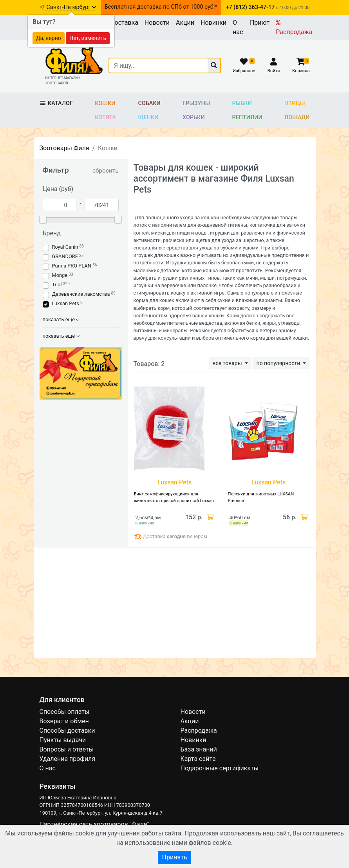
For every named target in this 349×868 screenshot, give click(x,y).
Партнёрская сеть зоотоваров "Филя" (94, 824)
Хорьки (193, 117)
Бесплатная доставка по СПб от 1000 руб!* (161, 7)
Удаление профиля (68, 759)
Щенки (148, 117)
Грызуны (196, 103)
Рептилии (247, 117)
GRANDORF (65, 256)
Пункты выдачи (63, 740)
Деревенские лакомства (81, 294)
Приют (260, 23)
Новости (157, 23)
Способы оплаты (65, 712)
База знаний (199, 749)
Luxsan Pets (66, 303)
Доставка (124, 23)
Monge (60, 275)
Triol (57, 285)
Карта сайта (198, 759)
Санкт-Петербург (71, 7)
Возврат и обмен (64, 721)
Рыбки (242, 103)
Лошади (297, 117)
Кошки (105, 103)
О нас (238, 27)
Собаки (149, 103)
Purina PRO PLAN (72, 266)
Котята (105, 117)
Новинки (213, 23)
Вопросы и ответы (67, 749)
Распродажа (294, 27)
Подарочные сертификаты (220, 768)
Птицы (295, 103)
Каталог (56, 103)
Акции (185, 23)
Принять (174, 857)
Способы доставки (67, 731)
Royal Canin (65, 247)
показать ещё (61, 319)
